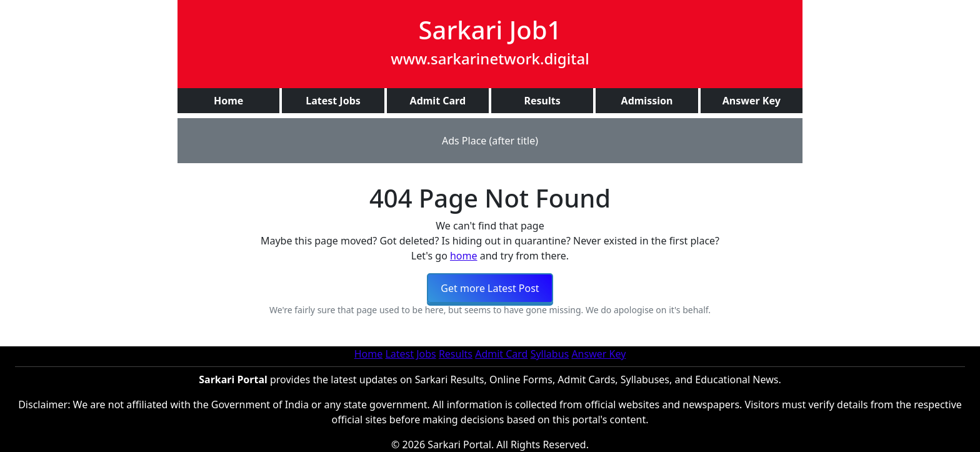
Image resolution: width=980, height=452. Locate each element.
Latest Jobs (410, 354)
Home (369, 354)
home (464, 256)
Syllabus (550, 354)
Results (456, 354)
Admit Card (501, 354)
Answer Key (598, 354)
